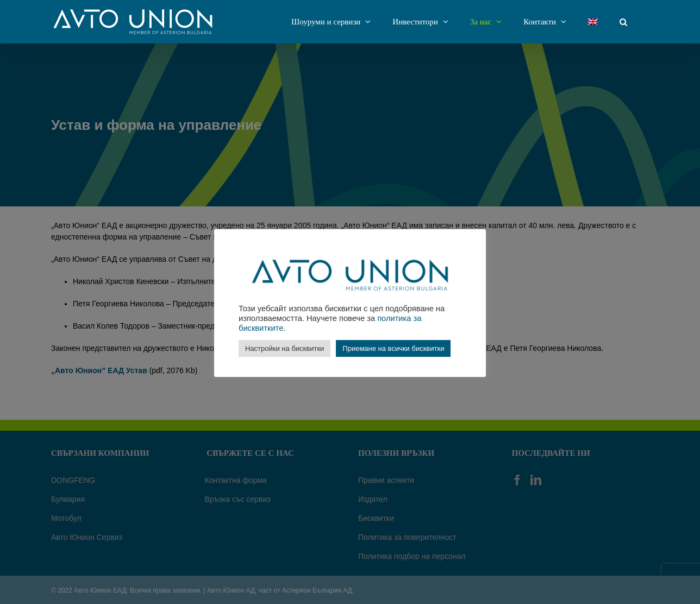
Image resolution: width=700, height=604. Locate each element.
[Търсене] (623, 22)
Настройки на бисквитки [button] (285, 348)
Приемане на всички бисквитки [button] (393, 348)
